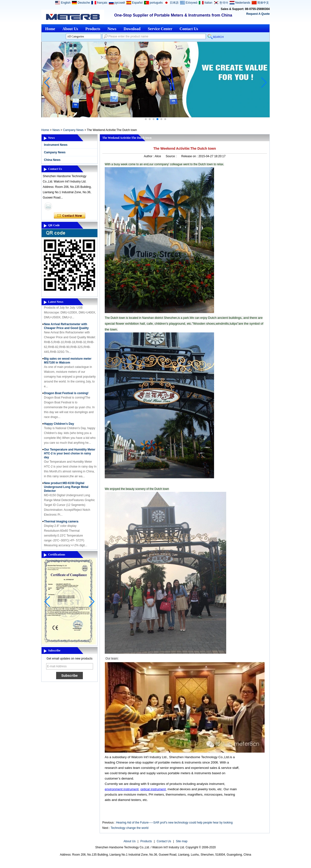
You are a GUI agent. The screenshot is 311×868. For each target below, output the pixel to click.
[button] (146, 119)
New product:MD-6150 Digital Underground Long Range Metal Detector (66, 489)
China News (52, 160)
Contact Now (70, 216)
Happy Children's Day (59, 425)
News (112, 29)
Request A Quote (258, 14)
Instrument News (56, 145)
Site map (182, 841)
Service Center (160, 29)
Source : (172, 156)
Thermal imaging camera (61, 523)
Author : (149, 156)
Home (50, 29)
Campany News (73, 130)
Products (93, 29)
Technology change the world (129, 828)
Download (132, 29)
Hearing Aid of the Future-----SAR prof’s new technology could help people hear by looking (174, 823)
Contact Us (189, 29)
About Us (70, 29)
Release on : (190, 156)
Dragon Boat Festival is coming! (66, 395)
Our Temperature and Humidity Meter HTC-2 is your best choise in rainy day (70, 455)
